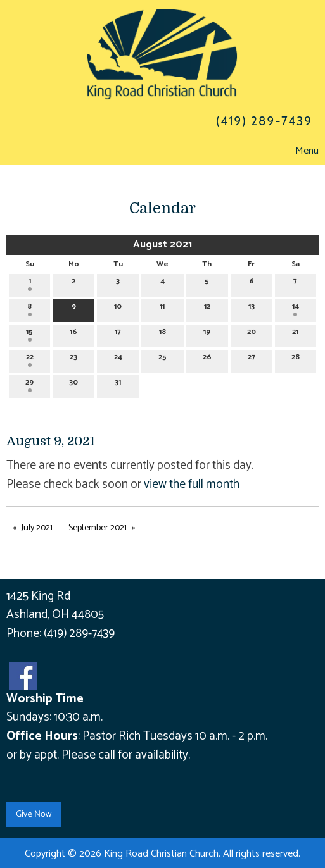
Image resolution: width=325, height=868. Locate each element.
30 (73, 384)
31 (118, 384)
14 (296, 308)
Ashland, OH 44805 (55, 615)
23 (73, 359)
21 (295, 334)
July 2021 (37, 528)
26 (207, 359)
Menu (301, 151)
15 (29, 334)
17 (118, 334)
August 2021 (162, 245)
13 (252, 308)
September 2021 (98, 528)
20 (252, 334)
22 (30, 359)
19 (207, 334)
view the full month (192, 484)
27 (252, 359)
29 (29, 384)
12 (207, 308)
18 (162, 334)
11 (162, 308)
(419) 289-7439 (79, 634)
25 (162, 359)
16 (73, 334)
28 (296, 359)
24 (118, 359)
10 (118, 308)
